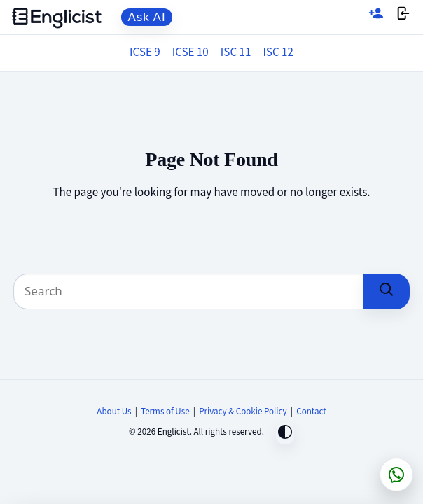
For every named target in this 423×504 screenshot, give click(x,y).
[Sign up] (376, 17)
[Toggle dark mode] (285, 434)
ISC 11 (236, 52)
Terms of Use (165, 412)
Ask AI (147, 17)
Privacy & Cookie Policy (243, 412)
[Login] (403, 17)
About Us (114, 412)
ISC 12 (278, 52)
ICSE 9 (145, 52)
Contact (311, 412)
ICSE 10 (190, 52)
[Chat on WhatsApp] (396, 475)
